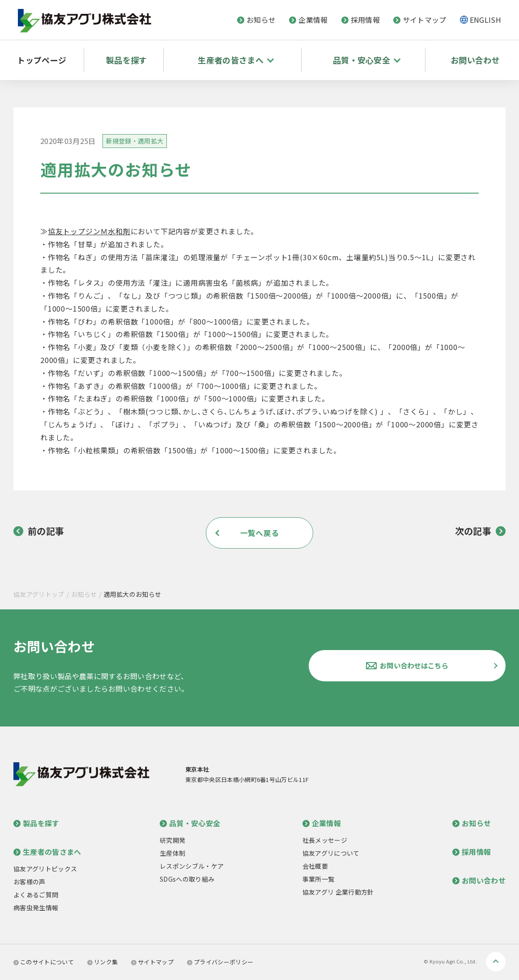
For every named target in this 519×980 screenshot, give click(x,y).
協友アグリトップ (39, 594)
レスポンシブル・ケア (192, 866)
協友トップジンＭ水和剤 (89, 231)
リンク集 (102, 962)
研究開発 (172, 840)
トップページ (46, 56)
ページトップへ (496, 962)
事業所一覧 (319, 879)
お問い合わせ (474, 56)
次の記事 (480, 531)
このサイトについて (44, 962)
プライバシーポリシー (220, 962)
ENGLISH (485, 20)
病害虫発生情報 (36, 908)
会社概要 (315, 866)
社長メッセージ (325, 840)
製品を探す (129, 56)
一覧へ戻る (259, 533)
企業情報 (308, 20)
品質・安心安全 (190, 823)
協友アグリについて (331, 853)
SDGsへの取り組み (187, 879)
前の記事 (39, 531)
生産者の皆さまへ (47, 852)
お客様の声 (30, 882)
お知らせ (256, 20)
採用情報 (361, 20)
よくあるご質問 (36, 895)
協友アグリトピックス (45, 869)
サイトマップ (420, 20)
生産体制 (172, 853)
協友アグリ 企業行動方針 (338, 892)
